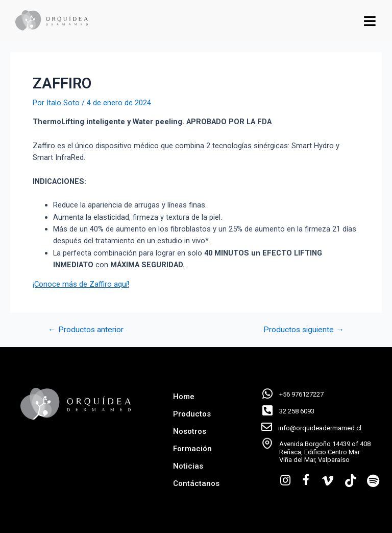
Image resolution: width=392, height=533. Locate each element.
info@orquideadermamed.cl (320, 428)
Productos (192, 414)
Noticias (188, 466)
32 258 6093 (297, 411)
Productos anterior (86, 330)
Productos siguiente (304, 330)
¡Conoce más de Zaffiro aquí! (81, 284)
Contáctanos (196, 483)
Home (184, 397)
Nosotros (190, 431)
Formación (192, 449)
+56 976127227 (301, 394)
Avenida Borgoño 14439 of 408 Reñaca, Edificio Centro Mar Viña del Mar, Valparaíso (325, 452)
